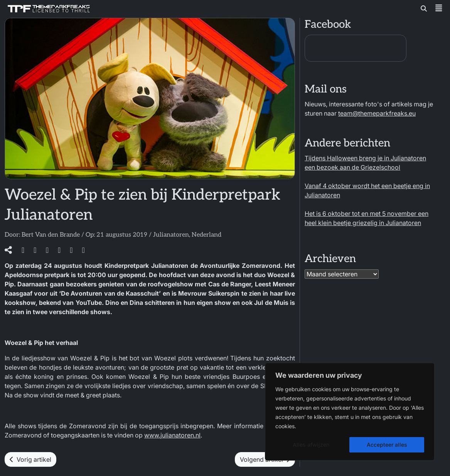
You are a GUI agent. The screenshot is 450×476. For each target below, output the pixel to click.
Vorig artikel (30, 459)
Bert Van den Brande (51, 235)
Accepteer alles (387, 445)
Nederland (206, 235)
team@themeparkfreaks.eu (377, 113)
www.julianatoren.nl (172, 435)
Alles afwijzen (311, 445)
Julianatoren (171, 235)
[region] (350, 412)
